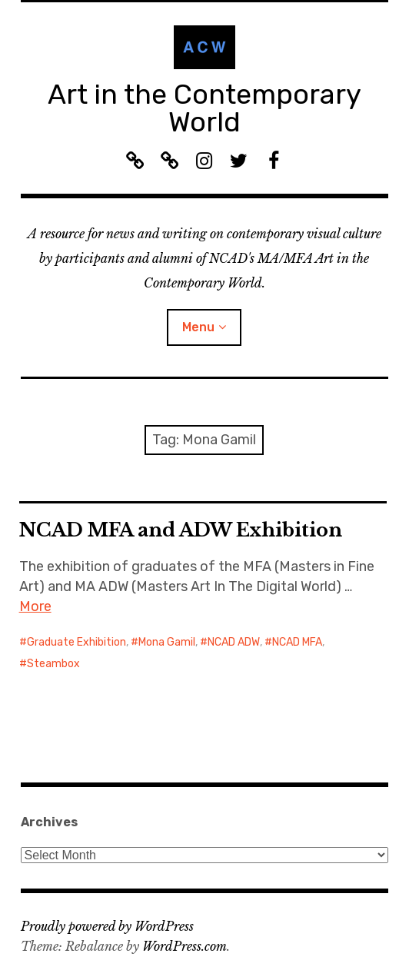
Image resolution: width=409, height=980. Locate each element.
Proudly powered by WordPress (107, 926)
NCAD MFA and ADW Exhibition (181, 530)
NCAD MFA (297, 642)
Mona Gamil (167, 642)
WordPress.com (185, 946)
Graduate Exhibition (76, 642)
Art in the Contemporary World (204, 108)
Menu (198, 327)
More (35, 606)
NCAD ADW (234, 642)
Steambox (53, 664)
